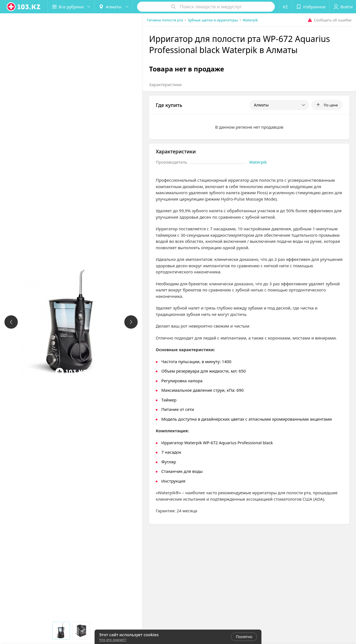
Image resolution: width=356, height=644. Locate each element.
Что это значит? (113, 640)
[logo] (24, 7)
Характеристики (165, 84)
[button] (72, 7)
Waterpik (258, 162)
